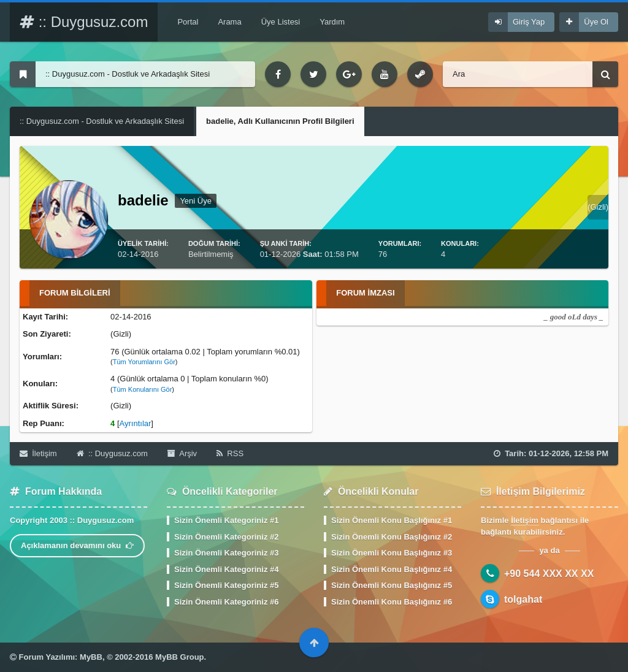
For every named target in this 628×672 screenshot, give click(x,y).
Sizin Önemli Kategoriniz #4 (226, 569)
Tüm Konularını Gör (143, 389)
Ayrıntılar (136, 423)
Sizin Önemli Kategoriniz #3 (226, 553)
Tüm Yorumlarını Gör (144, 362)
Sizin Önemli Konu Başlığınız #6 (392, 602)
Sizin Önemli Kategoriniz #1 (226, 520)
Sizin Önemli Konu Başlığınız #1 (392, 520)
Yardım (332, 22)
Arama (229, 22)
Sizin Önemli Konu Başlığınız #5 (392, 585)
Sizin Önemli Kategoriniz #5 (226, 585)
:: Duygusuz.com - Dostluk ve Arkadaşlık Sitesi (102, 121)
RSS (230, 453)
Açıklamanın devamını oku (77, 545)
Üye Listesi (281, 22)
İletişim (38, 453)
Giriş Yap (529, 22)
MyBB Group (179, 657)
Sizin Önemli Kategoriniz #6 (226, 602)
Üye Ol (596, 22)
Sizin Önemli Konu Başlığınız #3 (392, 553)
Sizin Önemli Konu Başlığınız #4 (392, 569)
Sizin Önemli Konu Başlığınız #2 (392, 537)
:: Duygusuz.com (84, 22)
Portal (188, 22)
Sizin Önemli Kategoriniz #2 (226, 537)
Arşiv (182, 453)
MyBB (91, 657)
